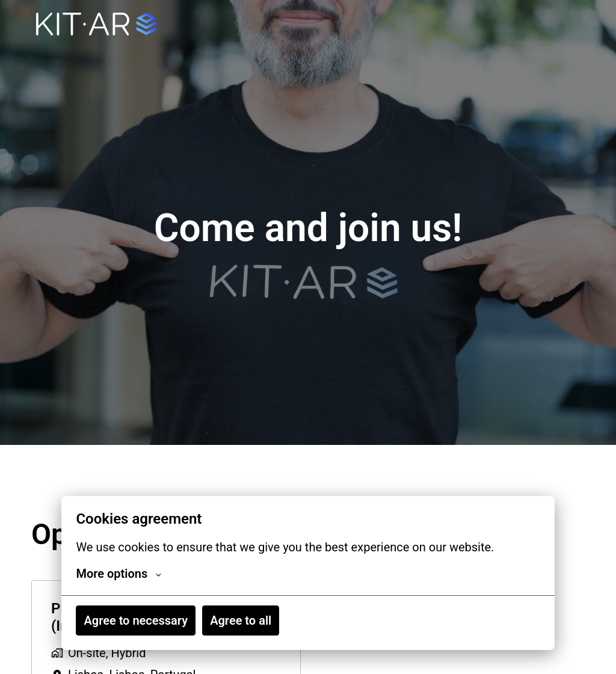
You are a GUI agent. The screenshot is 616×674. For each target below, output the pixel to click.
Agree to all (241, 620)
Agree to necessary (136, 620)
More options (119, 574)
